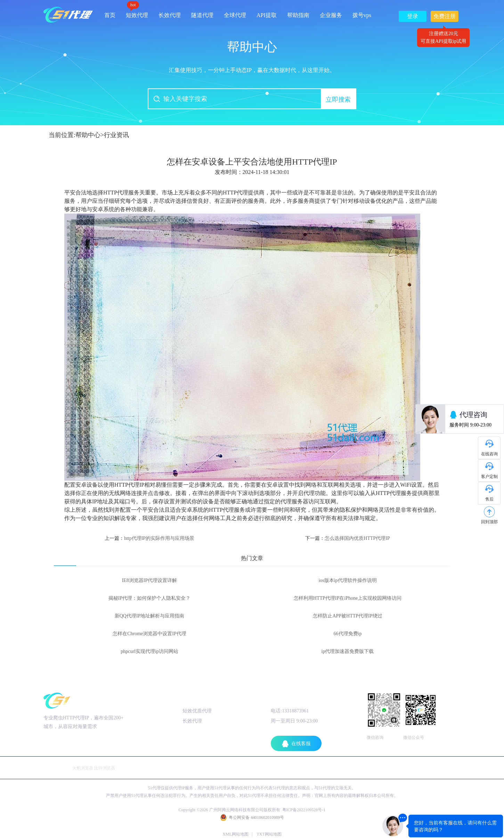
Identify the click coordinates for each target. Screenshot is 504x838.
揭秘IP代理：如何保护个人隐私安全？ (149, 598)
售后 (489, 499)
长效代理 (170, 15)
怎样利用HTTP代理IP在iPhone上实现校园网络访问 (348, 598)
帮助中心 (88, 135)
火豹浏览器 (83, 768)
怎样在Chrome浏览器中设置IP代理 (149, 634)
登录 (413, 16)
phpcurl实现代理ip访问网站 (149, 651)
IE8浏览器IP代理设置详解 (150, 580)
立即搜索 (338, 99)
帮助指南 (298, 15)
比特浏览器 (105, 768)
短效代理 (137, 13)
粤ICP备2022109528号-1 (304, 810)
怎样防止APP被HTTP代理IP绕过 (347, 616)
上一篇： (149, 538)
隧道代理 (202, 15)
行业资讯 (116, 135)
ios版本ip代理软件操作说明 (347, 580)
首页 (110, 15)
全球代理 (235, 15)
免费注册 (445, 18)
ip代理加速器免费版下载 (348, 651)
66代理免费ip (348, 634)
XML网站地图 (235, 834)
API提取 (267, 15)
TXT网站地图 (269, 834)
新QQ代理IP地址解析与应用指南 (150, 616)
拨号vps (362, 15)
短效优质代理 (197, 711)
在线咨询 (489, 454)
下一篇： (347, 538)
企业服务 (331, 15)
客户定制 (489, 477)
